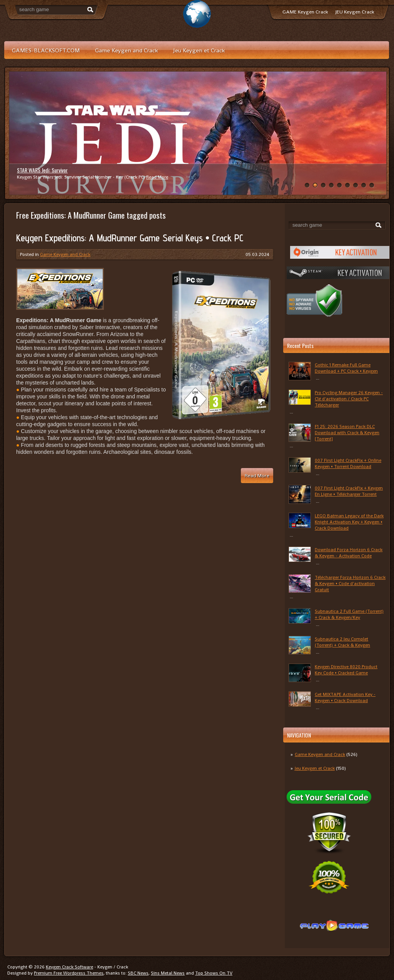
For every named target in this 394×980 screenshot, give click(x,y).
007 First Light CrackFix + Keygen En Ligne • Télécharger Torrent (349, 491)
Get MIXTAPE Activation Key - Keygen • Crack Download (345, 697)
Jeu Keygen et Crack (199, 50)
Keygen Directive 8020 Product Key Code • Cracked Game (346, 670)
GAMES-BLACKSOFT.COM (46, 50)
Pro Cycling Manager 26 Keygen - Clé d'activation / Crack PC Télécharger (349, 399)
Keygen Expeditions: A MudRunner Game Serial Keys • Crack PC (130, 238)
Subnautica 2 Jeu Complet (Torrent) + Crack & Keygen (342, 642)
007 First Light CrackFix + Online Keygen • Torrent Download (348, 463)
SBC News (138, 973)
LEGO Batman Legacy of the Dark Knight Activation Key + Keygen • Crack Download (349, 522)
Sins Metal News (168, 973)
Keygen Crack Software (69, 967)
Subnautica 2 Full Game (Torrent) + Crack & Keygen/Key (349, 614)
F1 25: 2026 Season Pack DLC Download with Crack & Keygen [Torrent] (347, 433)
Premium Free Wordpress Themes (69, 973)
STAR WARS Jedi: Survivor (42, 170)
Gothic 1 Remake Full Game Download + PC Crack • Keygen (346, 368)
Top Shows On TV (214, 973)
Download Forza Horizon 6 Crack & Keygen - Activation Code (349, 553)
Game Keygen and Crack (126, 50)
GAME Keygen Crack (305, 12)
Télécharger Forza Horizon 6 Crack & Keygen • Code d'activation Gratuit (350, 584)
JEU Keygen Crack (355, 12)
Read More (157, 177)
